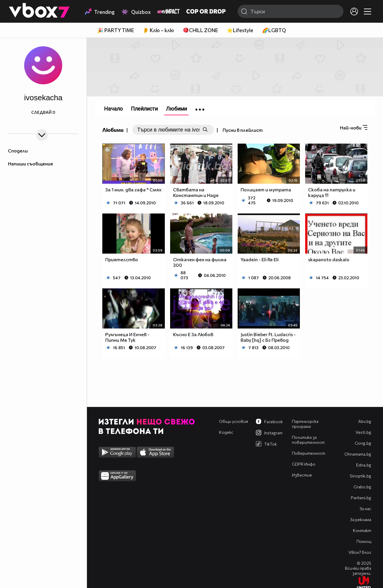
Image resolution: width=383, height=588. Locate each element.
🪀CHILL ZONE (200, 30)
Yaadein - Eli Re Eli (260, 259)
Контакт (362, 530)
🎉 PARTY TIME (116, 30)
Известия (302, 475)
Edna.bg (364, 465)
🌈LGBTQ (274, 30)
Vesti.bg (363, 432)
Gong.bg (363, 443)
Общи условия (234, 421)
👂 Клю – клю (158, 30)
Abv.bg (365, 421)
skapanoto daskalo (329, 259)
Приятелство (122, 259)
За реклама (361, 519)
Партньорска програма (305, 424)
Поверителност (309, 453)
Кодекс (226, 432)
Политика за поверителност (308, 440)
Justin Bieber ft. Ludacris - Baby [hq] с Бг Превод (268, 337)
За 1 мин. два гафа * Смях (133, 189)
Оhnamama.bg (358, 454)
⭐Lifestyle (240, 30)
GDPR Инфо (304, 464)
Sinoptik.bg (360, 476)
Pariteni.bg (361, 498)
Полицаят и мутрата (266, 189)
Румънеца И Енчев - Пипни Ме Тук (127, 337)
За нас (365, 509)
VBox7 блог (360, 552)
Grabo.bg (362, 487)
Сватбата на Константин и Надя (196, 192)
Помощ (364, 541)
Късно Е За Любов (193, 334)
